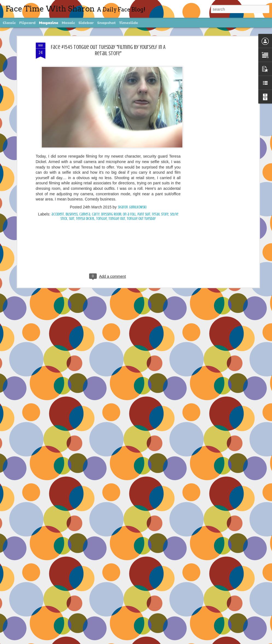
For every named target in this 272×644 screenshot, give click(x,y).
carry (96, 101)
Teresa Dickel (85, 106)
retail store (160, 101)
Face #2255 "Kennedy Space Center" (113, 514)
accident (58, 101)
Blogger (173, 641)
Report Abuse (186, 641)
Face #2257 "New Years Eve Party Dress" (116, 390)
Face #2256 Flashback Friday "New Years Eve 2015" (124, 452)
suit (72, 106)
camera (85, 101)
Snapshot (106, 22)
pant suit (144, 101)
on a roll (129, 101)
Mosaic (68, 22)
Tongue (102, 106)
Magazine (49, 22)
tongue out (117, 106)
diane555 (146, 641)
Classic (9, 22)
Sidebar (86, 22)
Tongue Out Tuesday (141, 106)
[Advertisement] (108, 141)
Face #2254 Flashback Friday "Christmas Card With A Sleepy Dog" (135, 576)
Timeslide (129, 22)
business (72, 101)
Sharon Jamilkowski (132, 94)
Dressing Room (111, 101)
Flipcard (27, 22)
